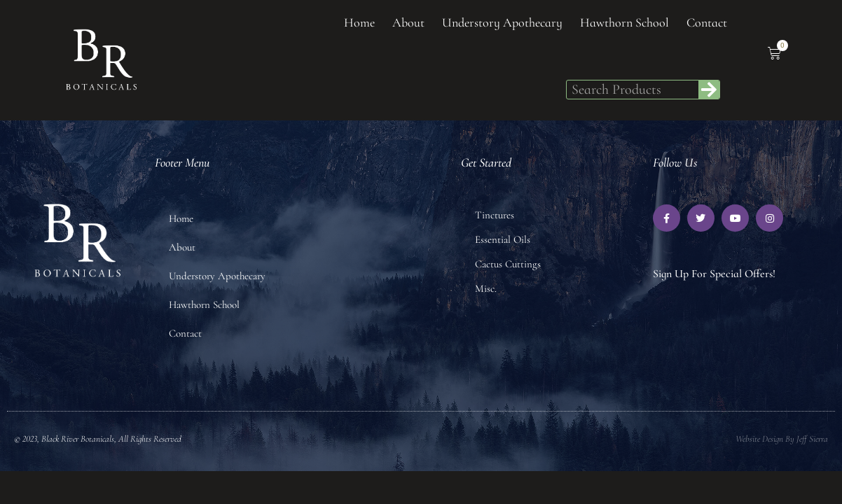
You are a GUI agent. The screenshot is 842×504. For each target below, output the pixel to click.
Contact (707, 22)
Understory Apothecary (502, 22)
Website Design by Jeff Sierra (782, 439)
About (408, 22)
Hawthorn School (624, 22)
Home (359, 22)
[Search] (709, 90)
